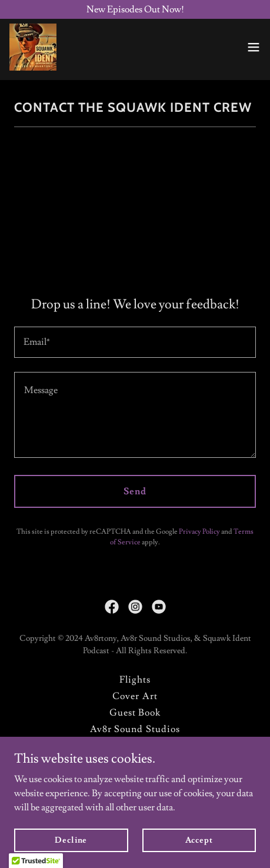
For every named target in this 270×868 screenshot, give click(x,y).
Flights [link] (135, 680)
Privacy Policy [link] (199, 532)
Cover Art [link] (135, 696)
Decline (71, 840)
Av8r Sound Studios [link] (135, 729)
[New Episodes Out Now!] (135, 9)
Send (135, 491)
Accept (199, 840)
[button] (254, 47)
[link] (33, 47)
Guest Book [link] (135, 713)
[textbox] (135, 342)
